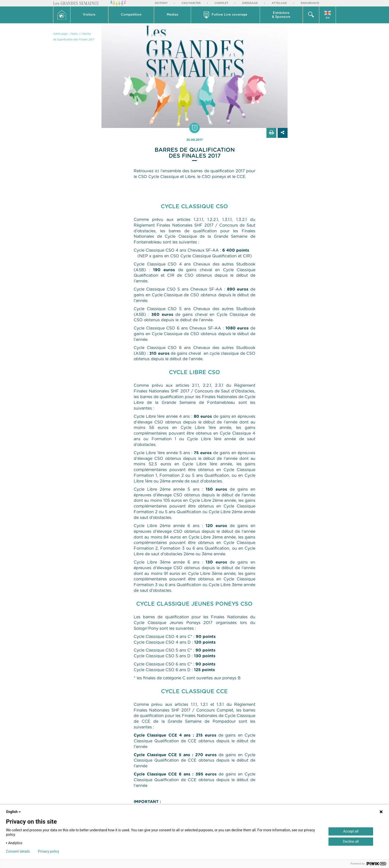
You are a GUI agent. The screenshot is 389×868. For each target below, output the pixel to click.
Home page (60, 34)
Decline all (351, 841)
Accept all (351, 831)
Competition (131, 15)
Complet (221, 3)
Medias (173, 15)
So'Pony (161, 3)
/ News (73, 34)
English (14, 812)
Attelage (279, 3)
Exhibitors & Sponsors (281, 15)
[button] (89, 15)
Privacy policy (49, 851)
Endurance (310, 3)
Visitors (89, 15)
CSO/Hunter (191, 3)
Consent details (18, 851)
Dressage (250, 3)
